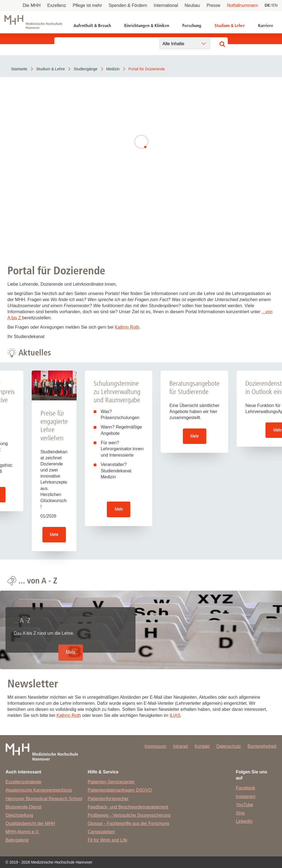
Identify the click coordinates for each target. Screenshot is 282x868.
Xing (240, 813)
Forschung (192, 26)
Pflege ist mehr (87, 5)
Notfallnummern (242, 5)
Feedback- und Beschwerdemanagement (128, 807)
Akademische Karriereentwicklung (39, 790)
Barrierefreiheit (262, 746)
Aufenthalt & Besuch (92, 26)
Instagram (246, 796)
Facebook (245, 788)
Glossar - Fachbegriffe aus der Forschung (128, 823)
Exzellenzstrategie (23, 782)
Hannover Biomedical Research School (44, 799)
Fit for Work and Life (107, 840)
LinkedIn (244, 821)
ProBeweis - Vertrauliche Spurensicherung (129, 815)
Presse (213, 5)
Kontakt (202, 746)
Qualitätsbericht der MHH (30, 823)
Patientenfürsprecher (108, 799)
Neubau (192, 5)
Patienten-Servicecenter (111, 782)
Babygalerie (17, 840)
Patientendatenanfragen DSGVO (120, 790)
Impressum (155, 746)
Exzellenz (56, 5)
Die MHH (32, 5)
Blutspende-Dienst (24, 807)
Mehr (54, 535)
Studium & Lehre (230, 26)
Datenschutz (229, 746)
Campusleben (101, 832)
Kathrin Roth (127, 327)
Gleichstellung (19, 815)
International (166, 5)
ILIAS (175, 715)
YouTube (244, 805)
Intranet (180, 746)
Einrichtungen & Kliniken (147, 26)
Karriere (266, 26)
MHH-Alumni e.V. (22, 832)
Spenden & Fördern (128, 5)
